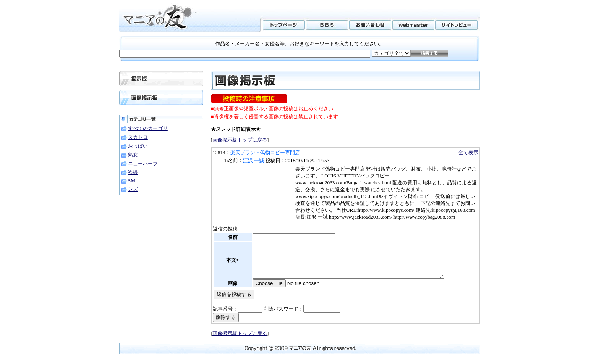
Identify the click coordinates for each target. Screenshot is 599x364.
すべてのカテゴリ (148, 128)
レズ (133, 189)
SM (132, 181)
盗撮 (133, 172)
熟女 (133, 155)
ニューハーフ (143, 163)
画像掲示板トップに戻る (240, 140)
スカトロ (138, 137)
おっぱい (138, 146)
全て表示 (468, 152)
